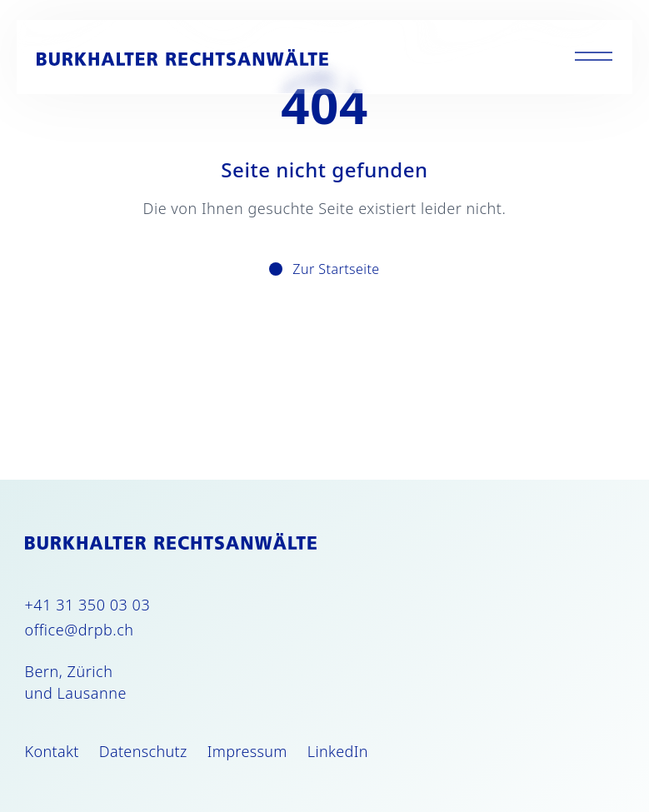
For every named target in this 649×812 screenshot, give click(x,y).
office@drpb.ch (80, 630)
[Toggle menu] (594, 57)
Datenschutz (143, 751)
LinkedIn (338, 751)
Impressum (247, 751)
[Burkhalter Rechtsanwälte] (182, 57)
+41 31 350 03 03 (88, 605)
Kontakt (52, 751)
